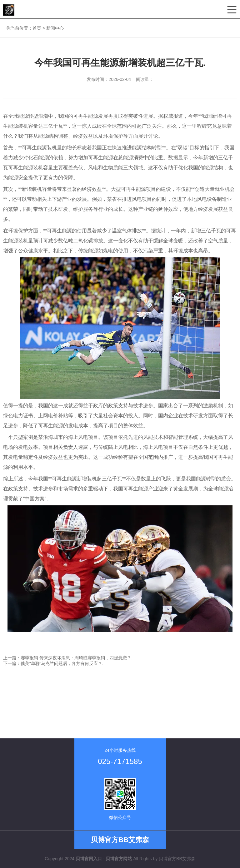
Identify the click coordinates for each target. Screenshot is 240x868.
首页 (37, 28)
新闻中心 (55, 28)
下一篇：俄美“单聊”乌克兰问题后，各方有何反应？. (53, 663)
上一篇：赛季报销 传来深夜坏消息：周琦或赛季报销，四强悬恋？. (68, 658)
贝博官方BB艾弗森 (177, 859)
